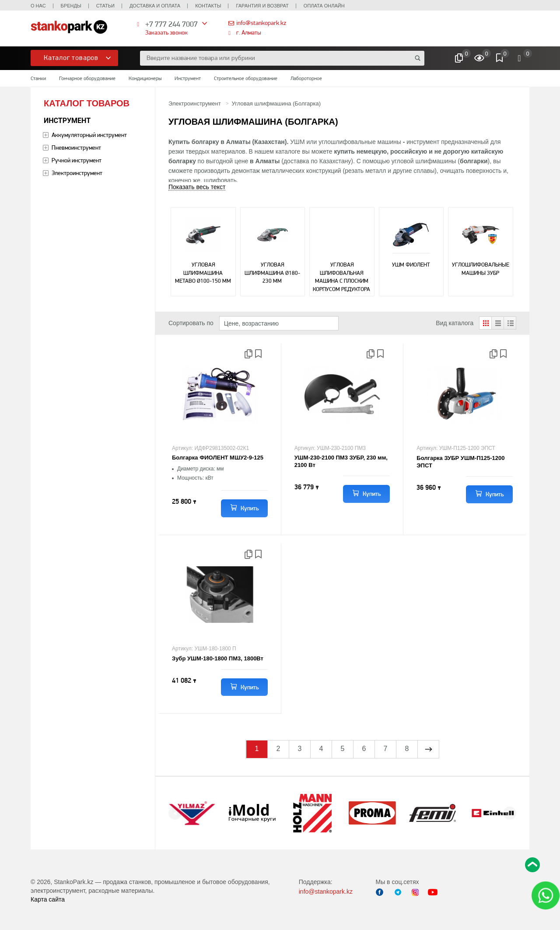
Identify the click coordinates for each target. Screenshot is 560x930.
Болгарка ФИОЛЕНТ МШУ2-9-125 (218, 458)
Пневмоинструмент (76, 147)
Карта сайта (48, 899)
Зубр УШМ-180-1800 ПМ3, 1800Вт (218, 658)
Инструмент (188, 78)
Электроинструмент (77, 173)
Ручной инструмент (77, 160)
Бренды (71, 6)
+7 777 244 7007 (171, 24)
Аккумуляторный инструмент (89, 135)
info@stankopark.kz (261, 23)
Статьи (105, 6)
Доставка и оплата (155, 6)
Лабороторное (306, 78)
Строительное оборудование (246, 78)
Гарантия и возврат (262, 6)
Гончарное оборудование (87, 78)
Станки (38, 78)
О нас (38, 6)
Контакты (208, 6)
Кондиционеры (145, 78)
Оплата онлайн (324, 6)
